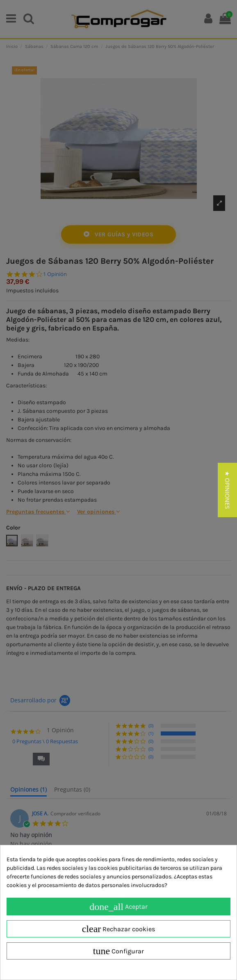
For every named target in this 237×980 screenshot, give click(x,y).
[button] (227, 490)
